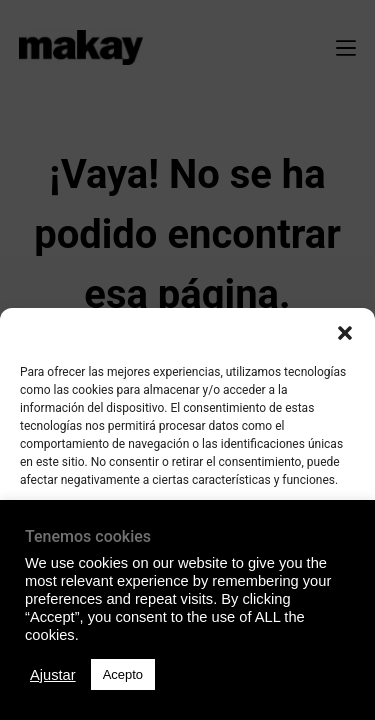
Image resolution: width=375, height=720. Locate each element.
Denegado (188, 591)
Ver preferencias (187, 646)
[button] (345, 333)
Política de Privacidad (187, 693)
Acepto (188, 536)
